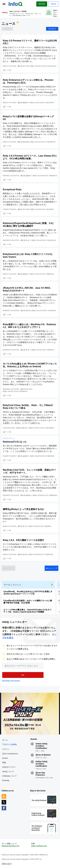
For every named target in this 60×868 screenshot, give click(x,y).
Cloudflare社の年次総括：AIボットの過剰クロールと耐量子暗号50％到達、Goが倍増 (28, 602)
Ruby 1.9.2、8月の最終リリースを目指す (24, 540)
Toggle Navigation (4, 4)
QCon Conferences (10, 754)
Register (42, 4)
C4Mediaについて (9, 776)
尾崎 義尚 (26, 142)
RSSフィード (18, 23)
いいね (9, 70)
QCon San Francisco (40, 774)
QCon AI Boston (43, 755)
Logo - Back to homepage (16, 4)
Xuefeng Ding (9, 428)
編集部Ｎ (26, 103)
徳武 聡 (28, 311)
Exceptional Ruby (12, 189)
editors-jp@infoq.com (39, 846)
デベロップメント (9, 438)
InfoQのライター (9, 767)
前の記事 (51, 29)
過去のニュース (51, 568)
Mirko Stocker (9, 66)
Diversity (6, 780)
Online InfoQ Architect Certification (41, 746)
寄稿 (4, 763)
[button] (23, 675)
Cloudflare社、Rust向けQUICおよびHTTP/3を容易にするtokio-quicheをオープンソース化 (28, 593)
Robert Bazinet (10, 209)
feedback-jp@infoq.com (10, 846)
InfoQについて (8, 771)
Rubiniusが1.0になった (15, 442)
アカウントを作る (9, 744)
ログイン (6, 749)
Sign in (53, 4)
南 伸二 (28, 240)
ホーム (5, 740)
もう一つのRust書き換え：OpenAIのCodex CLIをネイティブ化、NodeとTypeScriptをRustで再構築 (27, 611)
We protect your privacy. (11, 681)
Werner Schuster (11, 176)
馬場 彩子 (25, 428)
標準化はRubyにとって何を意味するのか (23, 509)
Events (5, 758)
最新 (8, 29)
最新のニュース (9, 568)
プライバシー (7, 864)
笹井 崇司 (26, 66)
